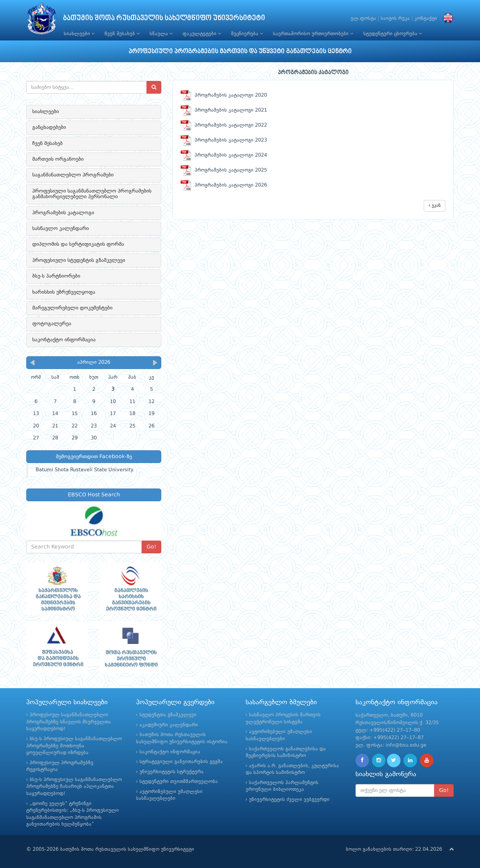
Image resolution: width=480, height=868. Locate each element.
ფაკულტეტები (202, 34)
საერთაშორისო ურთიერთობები (313, 34)
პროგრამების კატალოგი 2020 (224, 95)
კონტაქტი (426, 19)
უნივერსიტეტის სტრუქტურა (172, 772)
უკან (435, 205)
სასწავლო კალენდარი (61, 229)
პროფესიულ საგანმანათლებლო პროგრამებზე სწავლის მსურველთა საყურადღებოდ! (69, 722)
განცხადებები (49, 127)
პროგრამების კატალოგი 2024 (224, 155)
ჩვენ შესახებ (122, 34)
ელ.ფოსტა (363, 19)
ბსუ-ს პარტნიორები (56, 276)
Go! (151, 547)
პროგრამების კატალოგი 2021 (224, 110)
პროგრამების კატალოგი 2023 (224, 140)
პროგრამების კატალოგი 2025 (224, 170)
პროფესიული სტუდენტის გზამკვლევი (79, 260)
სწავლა (161, 34)
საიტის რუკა (395, 19)
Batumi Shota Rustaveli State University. (85, 470)
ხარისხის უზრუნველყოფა (64, 292)
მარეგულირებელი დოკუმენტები (72, 308)
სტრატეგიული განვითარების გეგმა (181, 762)
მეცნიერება (247, 34)
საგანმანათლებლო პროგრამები (73, 175)
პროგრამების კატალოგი (63, 213)
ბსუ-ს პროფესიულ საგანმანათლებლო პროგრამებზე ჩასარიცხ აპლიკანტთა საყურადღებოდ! (74, 787)
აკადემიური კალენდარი (169, 725)
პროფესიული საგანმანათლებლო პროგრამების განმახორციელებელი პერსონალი (92, 194)
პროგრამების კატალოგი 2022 (224, 125)
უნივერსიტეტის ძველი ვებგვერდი (289, 800)
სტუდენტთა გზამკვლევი (168, 715)
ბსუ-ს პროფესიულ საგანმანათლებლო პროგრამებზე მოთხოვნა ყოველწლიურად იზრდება (74, 746)
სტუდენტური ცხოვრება (393, 34)
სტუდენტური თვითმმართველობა (179, 782)
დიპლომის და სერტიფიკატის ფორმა (78, 244)
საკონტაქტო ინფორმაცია (64, 340)
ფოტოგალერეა (52, 324)
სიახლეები (79, 34)
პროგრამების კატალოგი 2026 (224, 185)
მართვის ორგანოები (58, 159)
